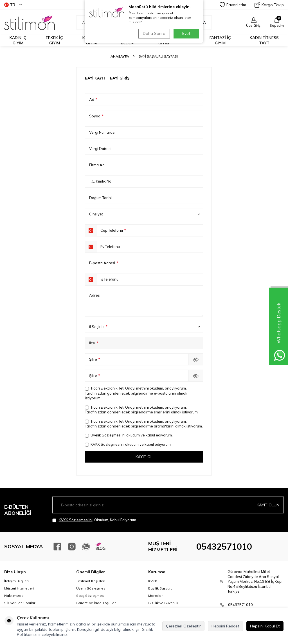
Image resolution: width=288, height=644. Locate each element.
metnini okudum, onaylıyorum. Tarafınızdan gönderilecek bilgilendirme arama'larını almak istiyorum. (144, 424)
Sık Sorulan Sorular (20, 603)
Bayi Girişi (120, 78)
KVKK (153, 581)
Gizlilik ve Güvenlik (163, 603)
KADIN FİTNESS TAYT (264, 40)
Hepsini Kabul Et (265, 626)
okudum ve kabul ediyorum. (129, 435)
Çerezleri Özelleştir (183, 626)
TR (13, 5)
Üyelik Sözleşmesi (91, 589)
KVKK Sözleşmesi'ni (107, 444)
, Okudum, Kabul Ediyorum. (95, 520)
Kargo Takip (269, 5)
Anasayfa (120, 56)
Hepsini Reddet (225, 626)
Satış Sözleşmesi (90, 596)
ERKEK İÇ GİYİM (54, 40)
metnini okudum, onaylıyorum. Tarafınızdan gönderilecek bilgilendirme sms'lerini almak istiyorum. (142, 410)
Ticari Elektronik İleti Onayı (113, 388)
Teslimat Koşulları (91, 581)
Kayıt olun (268, 505)
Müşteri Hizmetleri (19, 589)
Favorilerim (233, 5)
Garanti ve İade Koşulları (96, 603)
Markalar (155, 596)
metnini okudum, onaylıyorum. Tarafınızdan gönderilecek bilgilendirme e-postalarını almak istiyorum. (136, 393)
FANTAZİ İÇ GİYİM (220, 40)
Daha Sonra (154, 33)
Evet (186, 33)
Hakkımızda (14, 596)
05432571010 (224, 547)
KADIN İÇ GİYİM (18, 40)
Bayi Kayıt (95, 78)
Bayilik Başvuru (160, 589)
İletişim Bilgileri (16, 581)
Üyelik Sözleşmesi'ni (108, 435)
